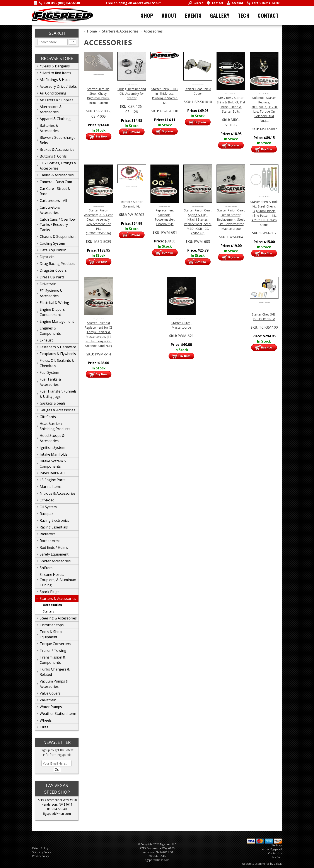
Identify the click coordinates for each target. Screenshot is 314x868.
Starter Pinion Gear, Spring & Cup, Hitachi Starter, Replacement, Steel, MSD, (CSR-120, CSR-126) (198, 222)
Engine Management (57, 321)
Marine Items (51, 487)
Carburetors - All (53, 201)
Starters (49, 611)
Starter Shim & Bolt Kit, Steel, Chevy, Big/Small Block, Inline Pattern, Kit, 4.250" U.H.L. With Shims (264, 213)
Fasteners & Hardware (58, 347)
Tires (44, 727)
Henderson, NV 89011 (57, 804)
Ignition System (52, 448)
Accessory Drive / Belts (58, 86)
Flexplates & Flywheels (58, 354)
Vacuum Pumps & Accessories (54, 684)
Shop (147, 15)
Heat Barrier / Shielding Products (55, 426)
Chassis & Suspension (58, 237)
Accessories (52, 605)
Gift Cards (48, 417)
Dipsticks (47, 257)
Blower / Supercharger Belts (58, 140)
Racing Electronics (54, 520)
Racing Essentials (54, 527)
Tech (244, 15)
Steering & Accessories (58, 618)
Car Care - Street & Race (55, 191)
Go (73, 42)
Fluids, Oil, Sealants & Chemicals (57, 363)
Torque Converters (55, 644)
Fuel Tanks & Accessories (50, 382)
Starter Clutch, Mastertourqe (181, 325)
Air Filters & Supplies (56, 100)
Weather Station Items (58, 714)
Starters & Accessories (58, 599)
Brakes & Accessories (57, 149)
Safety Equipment (54, 554)
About (169, 15)
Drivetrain (48, 284)
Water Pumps (51, 707)
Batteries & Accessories (49, 128)
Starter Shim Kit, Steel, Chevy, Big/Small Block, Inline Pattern (98, 96)
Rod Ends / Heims (54, 547)
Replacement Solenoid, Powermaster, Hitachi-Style (165, 217)
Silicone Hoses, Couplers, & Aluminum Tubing (58, 580)
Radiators (48, 534)
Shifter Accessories (55, 561)
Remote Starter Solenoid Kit (132, 204)
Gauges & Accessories (57, 410)
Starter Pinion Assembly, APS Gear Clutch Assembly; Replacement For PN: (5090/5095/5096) (98, 222)
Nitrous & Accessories (58, 493)
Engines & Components (50, 331)
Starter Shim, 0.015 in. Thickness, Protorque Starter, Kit (165, 96)
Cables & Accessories (57, 175)
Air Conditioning (53, 93)
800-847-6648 (57, 809)
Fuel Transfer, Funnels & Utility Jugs (58, 394)
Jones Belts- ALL (53, 473)
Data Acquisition (53, 250)
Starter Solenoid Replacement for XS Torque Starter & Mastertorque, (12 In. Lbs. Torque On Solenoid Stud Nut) (99, 334)
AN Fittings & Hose (55, 80)
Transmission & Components (53, 660)
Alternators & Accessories (51, 109)
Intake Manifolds (54, 454)
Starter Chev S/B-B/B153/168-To (264, 317)
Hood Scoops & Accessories (52, 438)
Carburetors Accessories (50, 210)
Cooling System (52, 243)
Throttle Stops (52, 625)
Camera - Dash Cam (56, 182)
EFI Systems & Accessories (51, 293)
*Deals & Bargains (55, 66)
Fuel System (49, 372)
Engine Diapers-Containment (53, 312)
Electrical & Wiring (54, 303)
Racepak (47, 514)
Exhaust (46, 340)
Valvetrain (48, 700)
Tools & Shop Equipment (51, 634)
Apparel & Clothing (55, 119)
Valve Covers (50, 693)
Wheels (46, 720)
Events (193, 15)
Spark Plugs (49, 592)
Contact (268, 15)
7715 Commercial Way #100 (57, 800)
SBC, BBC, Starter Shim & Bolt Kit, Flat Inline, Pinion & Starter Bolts (231, 105)
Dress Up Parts (52, 277)
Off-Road (47, 500)
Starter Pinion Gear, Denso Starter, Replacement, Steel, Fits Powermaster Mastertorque (231, 219)
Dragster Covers (53, 270)
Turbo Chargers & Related (55, 672)
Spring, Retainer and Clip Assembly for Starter (132, 93)
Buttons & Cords (53, 156)
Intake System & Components (53, 464)
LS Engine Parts (53, 480)
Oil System (48, 507)
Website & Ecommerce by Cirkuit (262, 864)
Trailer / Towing (53, 650)
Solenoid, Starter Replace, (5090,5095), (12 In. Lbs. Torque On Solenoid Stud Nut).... (264, 109)
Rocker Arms (50, 541)
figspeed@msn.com (57, 814)
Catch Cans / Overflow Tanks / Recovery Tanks (58, 225)
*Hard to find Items (55, 73)
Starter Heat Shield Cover (198, 91)
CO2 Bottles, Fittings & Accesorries (58, 166)
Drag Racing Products (57, 264)
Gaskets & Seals (53, 403)
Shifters (46, 568)
